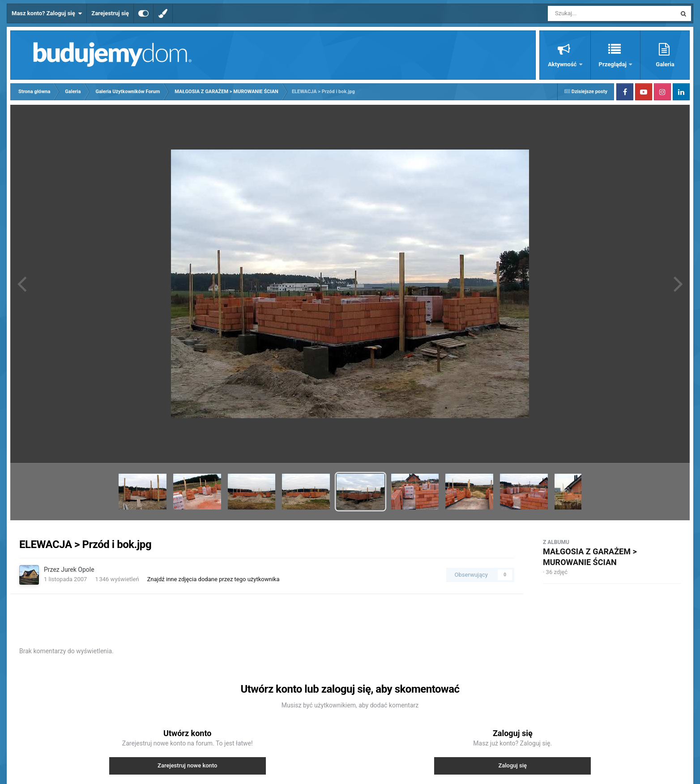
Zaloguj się (512, 765)
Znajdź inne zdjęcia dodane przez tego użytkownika (213, 579)
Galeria (665, 64)
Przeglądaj (613, 64)
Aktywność (563, 64)
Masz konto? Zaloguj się (47, 13)
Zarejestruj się (110, 13)
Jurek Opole (77, 570)
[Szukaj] (592, 13)
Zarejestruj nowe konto (187, 765)
